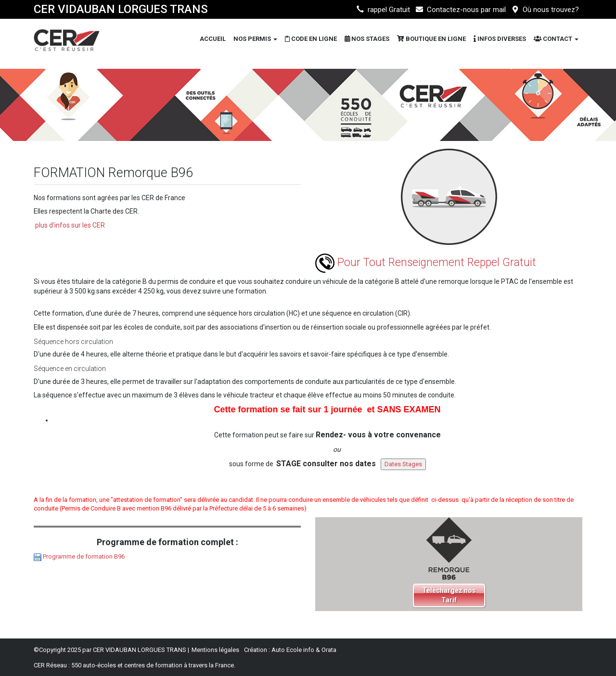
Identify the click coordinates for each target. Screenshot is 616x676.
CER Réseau (50, 665)
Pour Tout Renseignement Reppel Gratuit (426, 262)
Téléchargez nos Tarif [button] (449, 595)
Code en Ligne (311, 39)
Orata (329, 650)
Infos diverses (500, 39)
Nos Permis (255, 39)
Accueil (213, 39)
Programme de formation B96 (84, 556)
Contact (556, 39)
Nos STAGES (367, 39)
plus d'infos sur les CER (70, 225)
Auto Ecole (287, 650)
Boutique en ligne (431, 39)
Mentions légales (215, 650)
